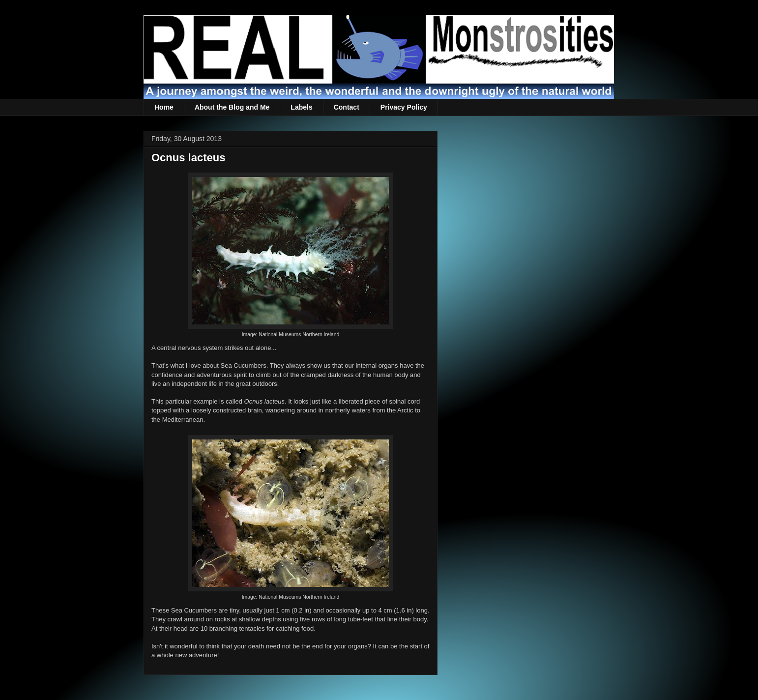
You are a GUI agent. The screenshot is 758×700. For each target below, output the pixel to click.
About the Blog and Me (232, 107)
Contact (347, 107)
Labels (301, 107)
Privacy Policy (404, 107)
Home (164, 107)
